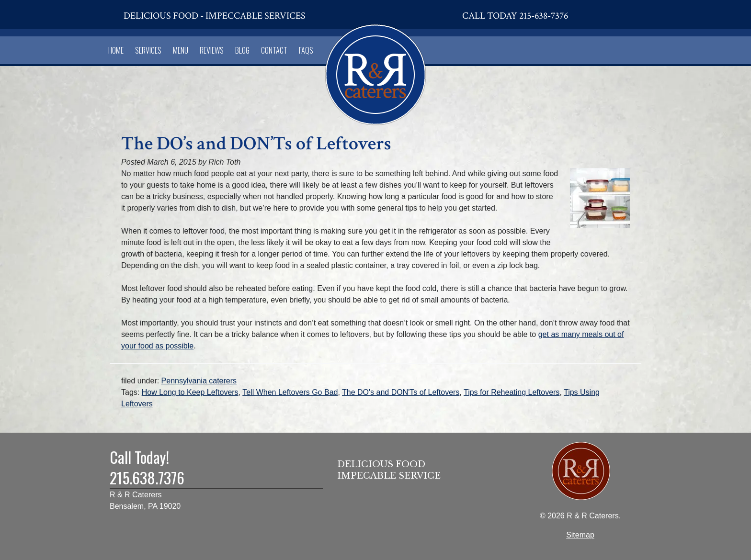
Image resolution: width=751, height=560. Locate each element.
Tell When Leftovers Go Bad (290, 392)
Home (116, 50)
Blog (242, 50)
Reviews (212, 50)
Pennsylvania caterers (199, 381)
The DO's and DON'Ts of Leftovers (401, 392)
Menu (181, 50)
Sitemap (580, 535)
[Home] (375, 73)
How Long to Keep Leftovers (190, 392)
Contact (274, 50)
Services (148, 50)
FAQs (306, 50)
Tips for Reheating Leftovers (512, 392)
